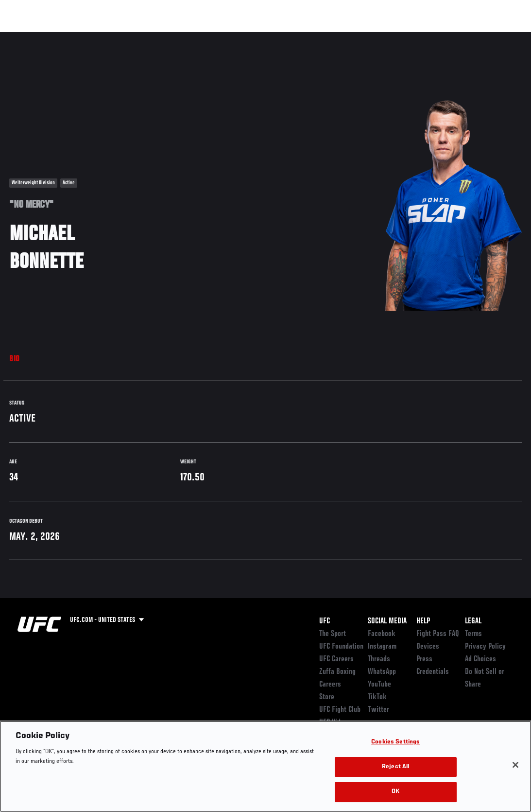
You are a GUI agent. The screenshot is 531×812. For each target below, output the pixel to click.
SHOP (473, 37)
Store (327, 697)
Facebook (382, 634)
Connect (344, 37)
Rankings (68, 37)
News (149, 37)
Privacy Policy (485, 647)
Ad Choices (480, 659)
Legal (473, 621)
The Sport (333, 634)
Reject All (395, 767)
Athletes (111, 37)
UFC (325, 621)
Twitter (378, 710)
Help (423, 621)
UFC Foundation (341, 647)
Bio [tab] (15, 359)
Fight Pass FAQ (438, 634)
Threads (379, 659)
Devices (428, 647)
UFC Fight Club (340, 710)
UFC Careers (336, 659)
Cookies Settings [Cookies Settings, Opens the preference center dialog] (395, 742)
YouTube (379, 685)
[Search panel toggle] (499, 37)
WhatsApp (382, 672)
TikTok (377, 697)
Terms (473, 634)
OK (395, 792)
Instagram (382, 647)
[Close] (515, 765)
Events (26, 37)
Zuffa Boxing (430, 37)
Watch (383, 37)
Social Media (387, 621)
